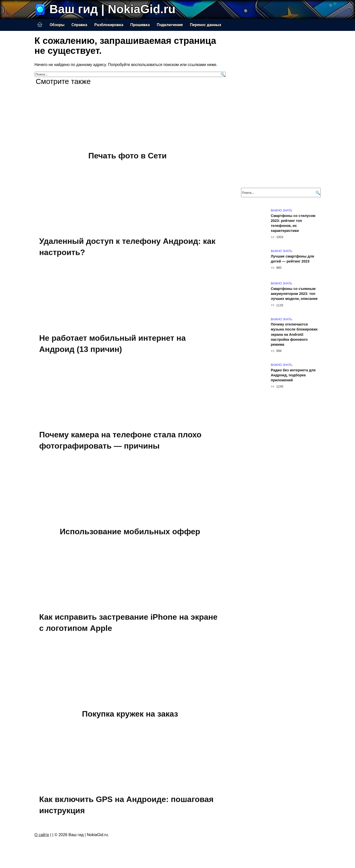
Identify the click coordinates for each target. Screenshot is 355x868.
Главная (40, 25)
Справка (79, 25)
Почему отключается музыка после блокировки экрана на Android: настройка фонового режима (294, 335)
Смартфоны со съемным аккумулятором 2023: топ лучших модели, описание (294, 294)
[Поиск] (222, 74)
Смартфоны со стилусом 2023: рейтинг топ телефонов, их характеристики (293, 223)
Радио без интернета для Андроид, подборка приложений (293, 375)
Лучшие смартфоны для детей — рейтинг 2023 (293, 259)
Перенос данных (205, 25)
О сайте (42, 835)
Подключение (170, 25)
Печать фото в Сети (127, 156)
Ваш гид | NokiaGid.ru (113, 9)
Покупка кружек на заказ (130, 714)
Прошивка (140, 25)
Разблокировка (109, 25)
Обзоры (57, 25)
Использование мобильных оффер (130, 532)
